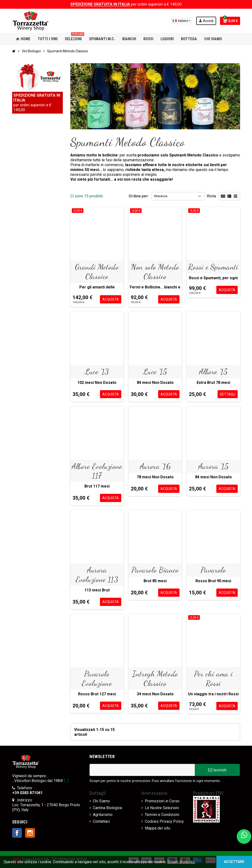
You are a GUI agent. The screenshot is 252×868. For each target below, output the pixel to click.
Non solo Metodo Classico (155, 271)
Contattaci (101, 821)
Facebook (17, 833)
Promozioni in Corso (162, 801)
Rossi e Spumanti (213, 267)
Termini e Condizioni (162, 815)
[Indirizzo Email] (142, 770)
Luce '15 (155, 372)
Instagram (30, 833)
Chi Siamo (101, 801)
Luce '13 (97, 372)
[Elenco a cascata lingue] (182, 21)
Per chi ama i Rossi (213, 678)
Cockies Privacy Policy (164, 821)
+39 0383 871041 (27, 793)
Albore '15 (213, 372)
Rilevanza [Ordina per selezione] (161, 196)
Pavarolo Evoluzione (97, 678)
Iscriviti (217, 770)
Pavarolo (213, 570)
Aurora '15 (213, 466)
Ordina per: (139, 196)
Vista (211, 196)
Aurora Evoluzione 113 (97, 574)
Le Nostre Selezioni (162, 808)
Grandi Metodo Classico (97, 271)
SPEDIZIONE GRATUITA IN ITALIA (101, 4)
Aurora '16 (155, 466)
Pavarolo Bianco (155, 570)
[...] (66, 781)
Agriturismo (103, 815)
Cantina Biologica (107, 808)
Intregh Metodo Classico (155, 678)
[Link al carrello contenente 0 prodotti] (230, 21)
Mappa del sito (158, 828)
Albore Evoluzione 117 (97, 471)
